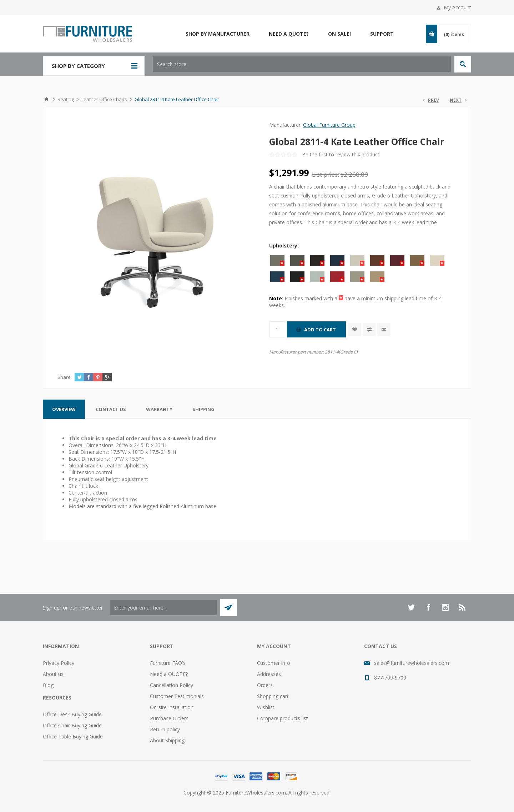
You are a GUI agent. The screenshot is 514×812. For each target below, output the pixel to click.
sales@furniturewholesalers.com (412, 663)
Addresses (269, 674)
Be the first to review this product (341, 154)
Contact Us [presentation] (111, 409)
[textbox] (302, 64)
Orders (265, 685)
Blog (48, 685)
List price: (326, 174)
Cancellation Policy (172, 685)
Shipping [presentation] (203, 409)
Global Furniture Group (329, 125)
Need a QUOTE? (169, 674)
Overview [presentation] (64, 409)
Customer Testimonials (177, 696)
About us (53, 674)
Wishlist (266, 707)
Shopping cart (273, 696)
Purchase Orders (169, 718)
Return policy (165, 729)
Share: (65, 377)
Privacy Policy (59, 663)
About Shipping (167, 740)
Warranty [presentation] (159, 409)
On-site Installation (172, 707)
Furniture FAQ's (168, 663)
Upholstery (284, 245)
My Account (457, 7)
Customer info (274, 663)
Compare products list (283, 718)
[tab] (64, 409)
